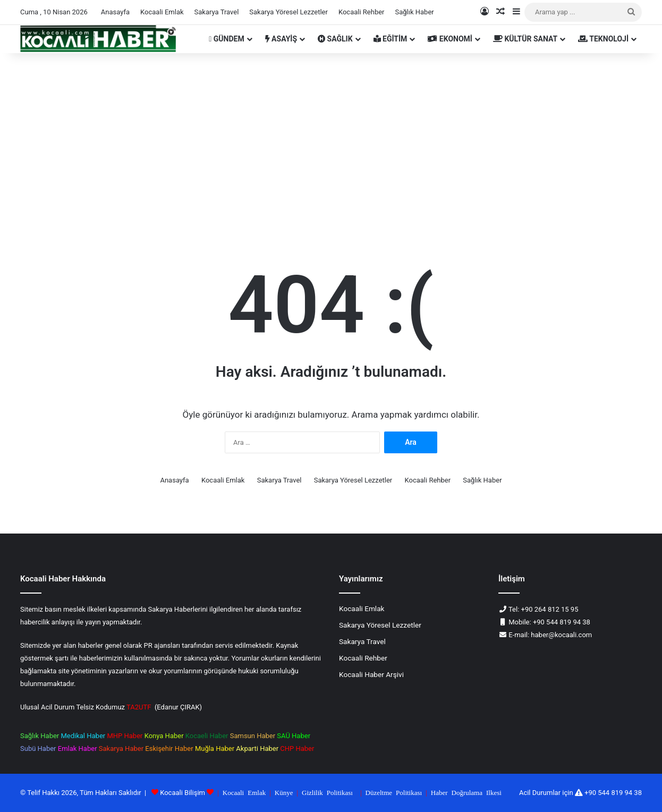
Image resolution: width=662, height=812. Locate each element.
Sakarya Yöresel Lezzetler (288, 12)
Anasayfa (115, 12)
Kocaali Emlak (162, 12)
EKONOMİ (450, 39)
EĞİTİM (391, 39)
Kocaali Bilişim (183, 793)
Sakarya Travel (217, 12)
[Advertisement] (331, 143)
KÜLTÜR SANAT (525, 39)
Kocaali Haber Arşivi (371, 674)
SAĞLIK (335, 39)
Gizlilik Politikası (327, 792)
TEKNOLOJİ (603, 39)
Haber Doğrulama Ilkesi (466, 792)
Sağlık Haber (414, 12)
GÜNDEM (226, 39)
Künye (284, 792)
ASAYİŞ (281, 39)
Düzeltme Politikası (394, 792)
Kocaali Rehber (362, 12)
